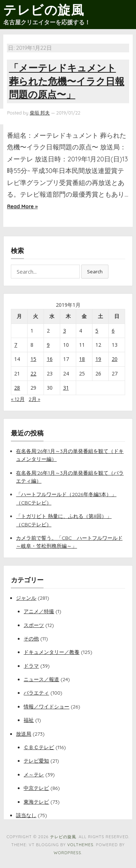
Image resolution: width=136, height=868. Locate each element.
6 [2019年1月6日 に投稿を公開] (113, 331)
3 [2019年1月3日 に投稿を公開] (65, 331)
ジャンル (26, 598)
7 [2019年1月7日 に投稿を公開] (16, 345)
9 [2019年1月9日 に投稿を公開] (48, 345)
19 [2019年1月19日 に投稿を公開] (98, 359)
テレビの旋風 (44, 10)
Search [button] (95, 272)
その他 (31, 639)
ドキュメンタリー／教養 (51, 652)
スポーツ (34, 625)
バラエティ (36, 693)
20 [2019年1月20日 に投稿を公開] (115, 359)
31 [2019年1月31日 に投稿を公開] (66, 388)
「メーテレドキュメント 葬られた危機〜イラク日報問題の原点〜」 (67, 81)
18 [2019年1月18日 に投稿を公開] (82, 359)
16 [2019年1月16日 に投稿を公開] (50, 359)
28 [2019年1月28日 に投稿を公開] (17, 388)
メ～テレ (34, 775)
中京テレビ (36, 788)
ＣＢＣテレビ (39, 747)
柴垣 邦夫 (40, 113)
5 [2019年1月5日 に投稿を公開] (97, 331)
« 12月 (18, 399)
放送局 (24, 734)
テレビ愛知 (36, 761)
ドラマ (31, 666)
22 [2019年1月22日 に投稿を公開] (33, 373)
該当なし (26, 815)
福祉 (29, 720)
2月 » (34, 399)
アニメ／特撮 (39, 611)
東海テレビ (36, 802)
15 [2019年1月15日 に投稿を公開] (33, 359)
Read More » (22, 206)
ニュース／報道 (41, 679)
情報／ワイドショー (46, 707)
